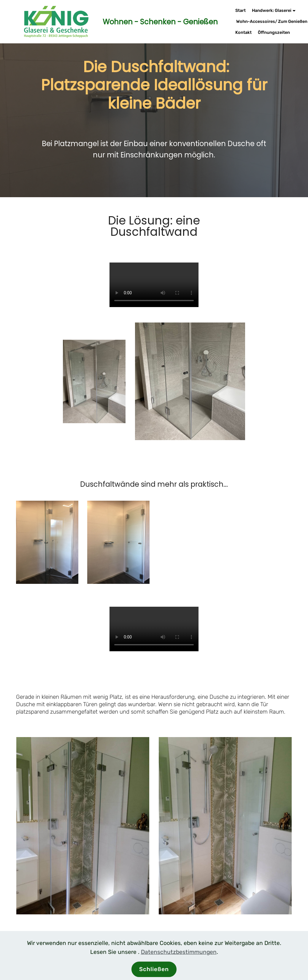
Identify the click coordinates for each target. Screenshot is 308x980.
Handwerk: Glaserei (272, 11)
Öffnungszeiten (274, 33)
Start (240, 11)
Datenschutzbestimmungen (179, 952)
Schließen (154, 969)
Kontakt (243, 33)
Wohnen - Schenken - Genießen (155, 22)
